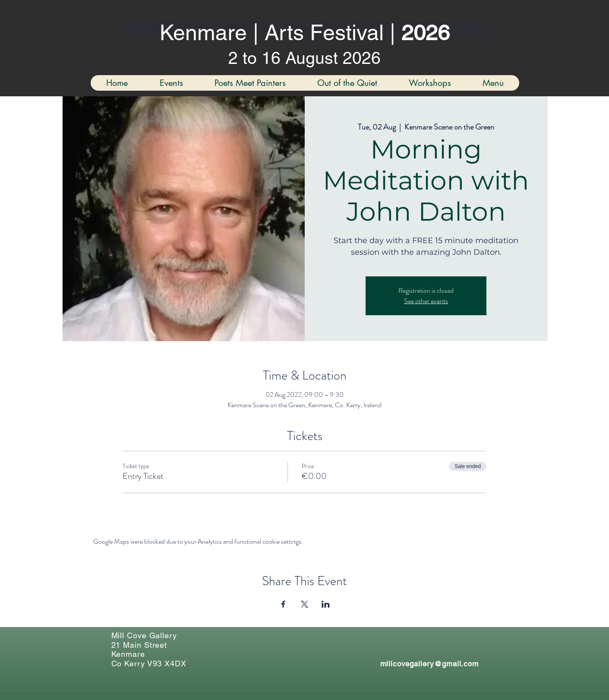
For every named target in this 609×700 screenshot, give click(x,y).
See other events (426, 301)
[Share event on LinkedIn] (326, 604)
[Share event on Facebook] (283, 604)
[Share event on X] (304, 604)
